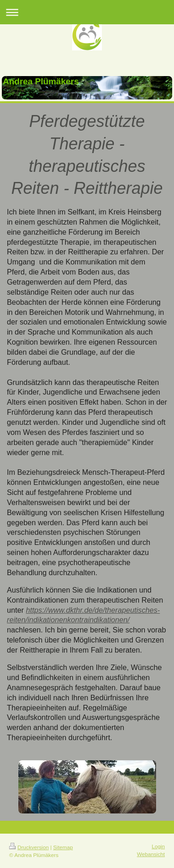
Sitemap (63, 847)
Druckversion (29, 847)
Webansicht (151, 854)
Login (158, 846)
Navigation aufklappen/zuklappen (87, 12)
